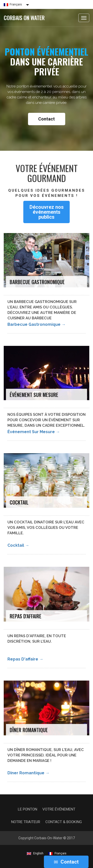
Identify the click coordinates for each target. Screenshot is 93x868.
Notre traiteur (26, 822)
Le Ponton (28, 809)
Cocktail (18, 545)
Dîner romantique (28, 773)
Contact (46, 119)
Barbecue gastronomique (36, 324)
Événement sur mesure (34, 432)
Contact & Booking (64, 822)
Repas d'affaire (25, 659)
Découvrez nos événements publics (47, 212)
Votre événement (59, 809)
